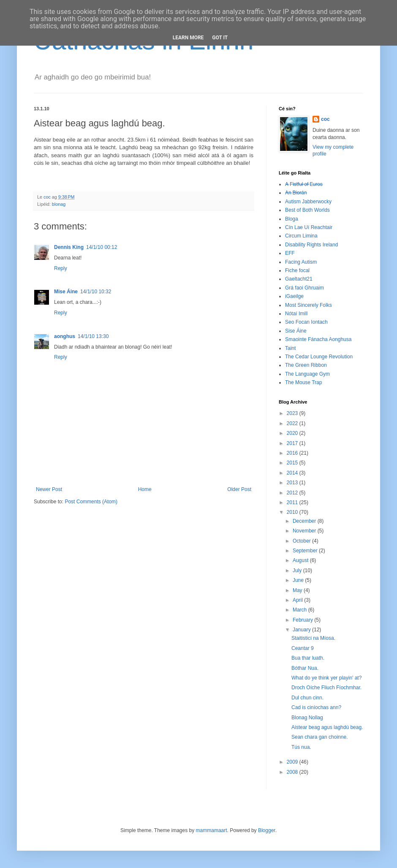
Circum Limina (301, 236)
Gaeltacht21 (299, 279)
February (303, 620)
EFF (290, 253)
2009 (293, 762)
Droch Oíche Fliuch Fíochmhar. (326, 688)
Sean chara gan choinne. (320, 737)
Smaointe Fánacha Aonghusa (318, 339)
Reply (61, 268)
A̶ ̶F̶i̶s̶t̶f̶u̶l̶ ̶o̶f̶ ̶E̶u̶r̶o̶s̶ (304, 184)
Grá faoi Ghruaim (305, 288)
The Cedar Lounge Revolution (319, 357)
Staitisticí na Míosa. (313, 638)
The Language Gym (307, 374)
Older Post (239, 489)
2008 (293, 772)
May (298, 590)
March (300, 610)
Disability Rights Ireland (311, 245)
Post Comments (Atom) (91, 502)
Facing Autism (301, 262)
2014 (293, 473)
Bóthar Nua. (305, 668)
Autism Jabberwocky (308, 202)
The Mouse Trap (303, 382)
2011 (293, 502)
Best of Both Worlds (307, 210)
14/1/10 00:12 (102, 247)
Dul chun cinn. (307, 698)
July (298, 570)
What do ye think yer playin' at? (326, 678)
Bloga (292, 219)
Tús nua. (301, 747)
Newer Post (49, 489)
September (306, 551)
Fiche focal (297, 270)
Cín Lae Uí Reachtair (309, 227)
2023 (293, 413)
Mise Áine (66, 292)
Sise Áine (296, 331)
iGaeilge (294, 296)
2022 (293, 423)
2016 (293, 453)
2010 (293, 512)
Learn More (188, 38)
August (301, 560)
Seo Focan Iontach (306, 322)
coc (325, 119)
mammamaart (212, 830)
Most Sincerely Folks (309, 305)
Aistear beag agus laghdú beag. (327, 727)
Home (145, 489)
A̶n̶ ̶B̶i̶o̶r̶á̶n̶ (296, 193)
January (302, 630)
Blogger (267, 830)
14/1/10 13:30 (93, 336)
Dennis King (69, 247)
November (305, 531)
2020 (293, 433)
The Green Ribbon (306, 365)
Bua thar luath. (308, 658)
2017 (293, 443)
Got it (220, 38)
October (302, 541)
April (298, 600)
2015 (293, 463)
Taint (290, 348)
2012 (293, 493)
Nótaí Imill (296, 314)
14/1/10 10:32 (96, 292)
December (305, 521)
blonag (59, 204)
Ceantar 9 (303, 648)
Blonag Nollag (307, 718)
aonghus (65, 336)
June (299, 580)
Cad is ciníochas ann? (316, 707)
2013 (293, 483)
